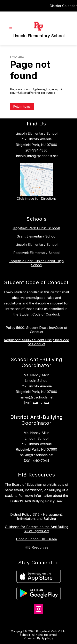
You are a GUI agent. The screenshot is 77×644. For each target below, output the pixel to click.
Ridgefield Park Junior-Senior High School (37, 263)
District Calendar (63, 6)
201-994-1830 (36, 150)
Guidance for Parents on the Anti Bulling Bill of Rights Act (37, 529)
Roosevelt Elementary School (36, 253)
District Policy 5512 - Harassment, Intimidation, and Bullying (37, 517)
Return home (22, 106)
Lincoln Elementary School (36, 245)
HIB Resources (36, 547)
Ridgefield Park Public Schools (37, 228)
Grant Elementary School (36, 236)
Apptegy (47, 638)
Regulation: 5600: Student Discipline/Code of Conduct (36, 342)
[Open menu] (11, 28)
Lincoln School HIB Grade (36, 539)
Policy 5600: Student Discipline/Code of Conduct (37, 330)
